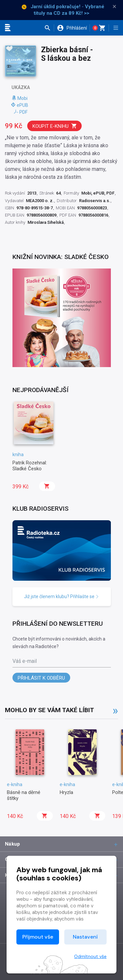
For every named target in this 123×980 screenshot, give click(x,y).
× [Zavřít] (114, 7)
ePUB (20, 105)
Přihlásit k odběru (41, 678)
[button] (49, 28)
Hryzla (66, 792)
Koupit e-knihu (55, 126)
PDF (21, 112)
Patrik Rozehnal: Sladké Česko (30, 466)
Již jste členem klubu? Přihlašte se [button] (61, 596)
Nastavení (85, 937)
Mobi (20, 98)
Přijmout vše (38, 937)
